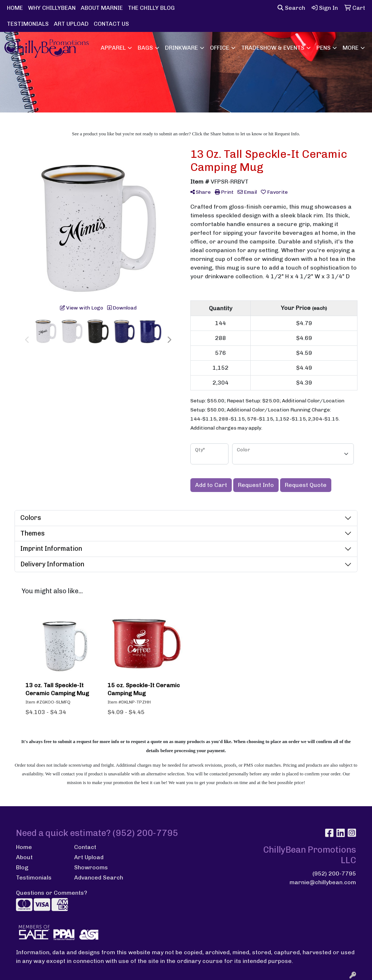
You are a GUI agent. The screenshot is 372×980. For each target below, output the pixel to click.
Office (220, 48)
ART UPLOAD (71, 24)
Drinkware (181, 48)
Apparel (113, 48)
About (24, 857)
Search (291, 8)
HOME (15, 8)
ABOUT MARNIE (102, 8)
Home (24, 847)
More (351, 48)
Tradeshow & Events (273, 48)
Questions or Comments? (52, 893)
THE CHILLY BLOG (151, 8)
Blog (22, 867)
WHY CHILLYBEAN (52, 8)
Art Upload (89, 857)
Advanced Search (99, 878)
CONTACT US (111, 24)
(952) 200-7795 (334, 874)
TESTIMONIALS (28, 24)
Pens (324, 48)
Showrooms (91, 867)
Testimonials (34, 878)
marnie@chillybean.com (323, 882)
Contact (85, 847)
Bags (145, 48)
